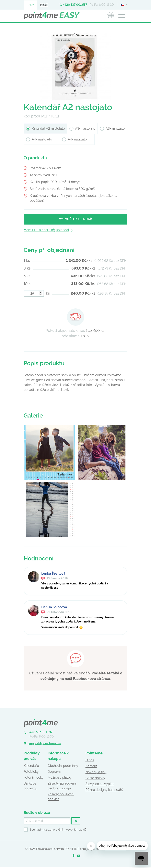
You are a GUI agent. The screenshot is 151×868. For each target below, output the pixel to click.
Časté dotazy (95, 778)
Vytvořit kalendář (75, 219)
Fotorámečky (34, 778)
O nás (90, 760)
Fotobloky (31, 772)
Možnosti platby (60, 778)
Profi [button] (44, 5)
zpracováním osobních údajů (67, 830)
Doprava (54, 772)
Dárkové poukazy (30, 786)
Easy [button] (30, 5)
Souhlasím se (58, 830)
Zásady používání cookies (61, 797)
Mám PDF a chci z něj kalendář (47, 230)
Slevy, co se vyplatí (100, 784)
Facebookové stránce (91, 679)
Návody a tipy (96, 772)
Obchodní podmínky (63, 766)
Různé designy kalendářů (104, 790)
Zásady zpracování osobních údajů (62, 786)
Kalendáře (31, 766)
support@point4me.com (45, 743)
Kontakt (91, 766)
